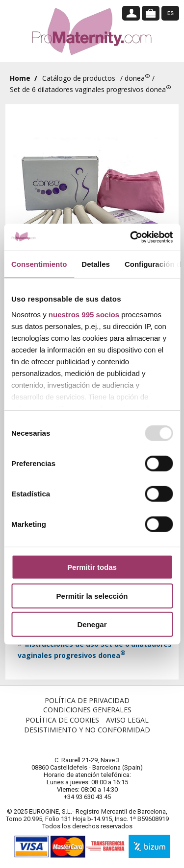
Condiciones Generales (87, 710)
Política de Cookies (62, 720)
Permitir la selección (92, 596)
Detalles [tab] (96, 264)
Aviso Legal (127, 720)
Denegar (92, 624)
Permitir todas (92, 567)
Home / (24, 78)
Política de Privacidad (87, 700)
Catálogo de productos (79, 78)
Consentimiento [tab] (39, 264)
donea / (140, 78)
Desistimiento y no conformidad (87, 730)
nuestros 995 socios (84, 314)
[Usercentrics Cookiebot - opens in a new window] (131, 237)
